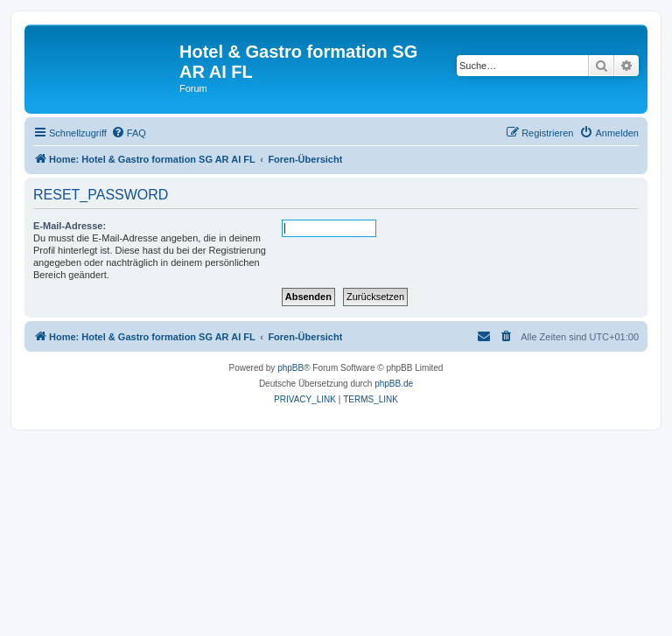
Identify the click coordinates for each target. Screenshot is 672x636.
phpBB (290, 368)
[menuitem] (129, 133)
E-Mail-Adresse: (70, 226)
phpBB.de (394, 384)
